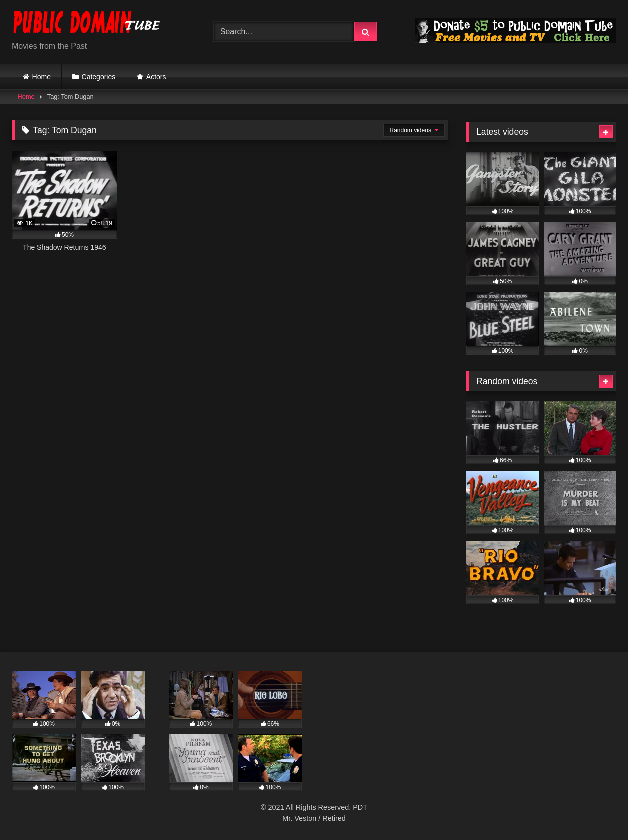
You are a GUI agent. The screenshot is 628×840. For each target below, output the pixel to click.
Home (42, 77)
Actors (156, 77)
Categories (99, 77)
